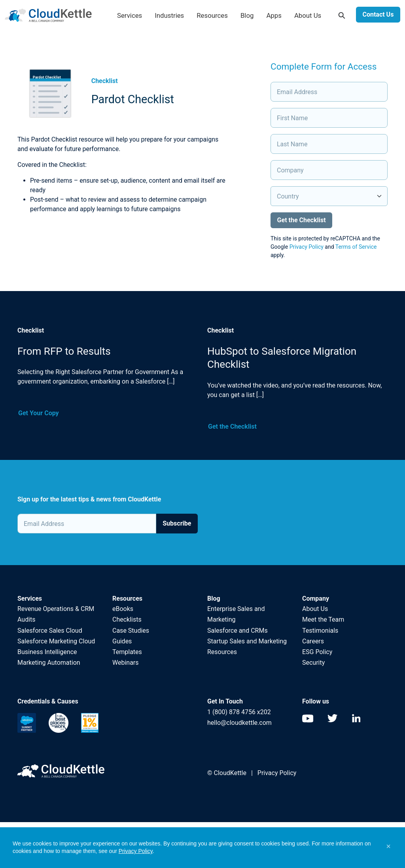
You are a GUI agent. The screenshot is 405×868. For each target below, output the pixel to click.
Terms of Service (356, 247)
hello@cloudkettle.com (239, 723)
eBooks (123, 609)
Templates (127, 652)
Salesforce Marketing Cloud (56, 641)
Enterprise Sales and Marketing (236, 614)
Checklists (127, 619)
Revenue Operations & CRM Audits (56, 614)
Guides (122, 641)
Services (130, 15)
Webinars (126, 663)
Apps (274, 15)
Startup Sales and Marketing (247, 641)
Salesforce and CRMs (238, 631)
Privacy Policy (307, 247)
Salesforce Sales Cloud (51, 631)
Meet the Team (323, 619)
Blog (247, 15)
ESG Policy (317, 652)
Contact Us (378, 14)
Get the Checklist (232, 426)
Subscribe (177, 523)
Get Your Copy (39, 413)
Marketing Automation (49, 663)
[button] (388, 846)
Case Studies (131, 631)
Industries (169, 15)
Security (313, 663)
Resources (212, 15)
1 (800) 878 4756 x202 (239, 712)
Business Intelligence (47, 652)
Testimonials (320, 631)
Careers (313, 641)
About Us (308, 15)
